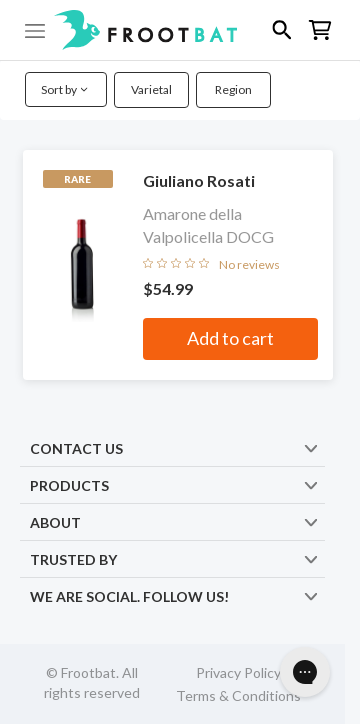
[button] (180, 30)
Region (233, 89)
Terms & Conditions (238, 695)
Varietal (151, 89)
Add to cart (230, 338)
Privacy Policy (238, 672)
